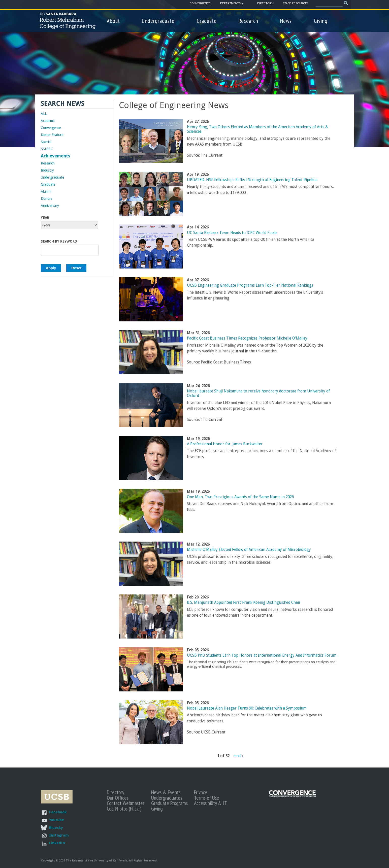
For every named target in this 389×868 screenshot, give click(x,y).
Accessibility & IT (210, 803)
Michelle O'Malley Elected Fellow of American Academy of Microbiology (249, 550)
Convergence (200, 4)
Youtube (57, 820)
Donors (46, 198)
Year (45, 218)
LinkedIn (57, 843)
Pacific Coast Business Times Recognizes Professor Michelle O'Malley (247, 338)
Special (46, 142)
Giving (321, 21)
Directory (265, 4)
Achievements (56, 156)
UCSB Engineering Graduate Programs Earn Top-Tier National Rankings (250, 285)
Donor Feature (52, 135)
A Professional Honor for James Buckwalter (225, 444)
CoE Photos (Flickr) (124, 809)
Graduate (207, 21)
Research (248, 21)
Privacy (200, 792)
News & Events (166, 792)
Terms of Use (207, 798)
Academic (48, 121)
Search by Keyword (59, 241)
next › (238, 756)
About (113, 21)
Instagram (59, 835)
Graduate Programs (169, 803)
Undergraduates (167, 798)
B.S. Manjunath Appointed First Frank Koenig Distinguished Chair (244, 603)
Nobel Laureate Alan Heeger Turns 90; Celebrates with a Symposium (247, 708)
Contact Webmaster (126, 803)
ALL (44, 114)
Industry (47, 170)
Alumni (46, 191)
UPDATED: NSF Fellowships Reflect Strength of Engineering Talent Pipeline (252, 180)
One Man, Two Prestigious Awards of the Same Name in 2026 (240, 497)
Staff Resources (296, 4)
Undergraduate (158, 21)
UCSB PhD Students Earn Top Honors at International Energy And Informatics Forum (262, 655)
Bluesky (56, 828)
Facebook (58, 812)
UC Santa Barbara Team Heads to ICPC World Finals (232, 233)
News (286, 21)
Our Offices (118, 798)
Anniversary (50, 206)
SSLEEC (47, 149)
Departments (230, 4)
